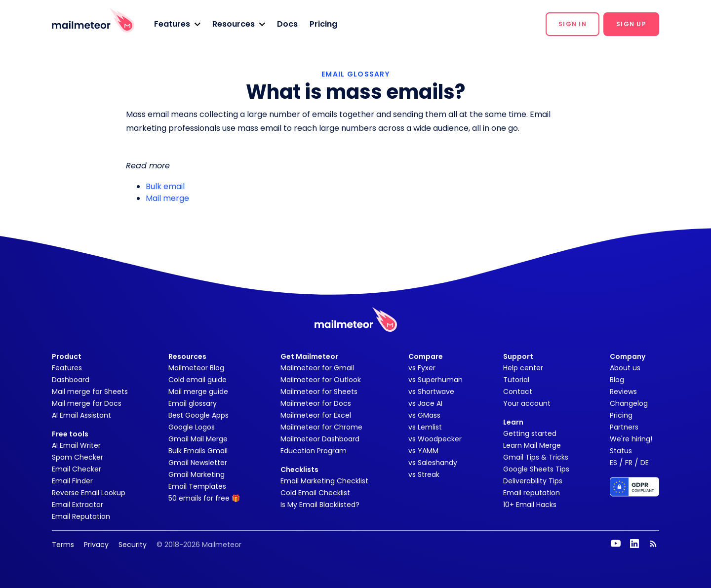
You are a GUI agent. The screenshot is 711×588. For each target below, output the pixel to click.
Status (621, 451)
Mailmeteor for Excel (316, 415)
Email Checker (77, 469)
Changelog (629, 403)
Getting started (530, 433)
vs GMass (424, 415)
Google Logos (192, 427)
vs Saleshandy (433, 463)
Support (518, 356)
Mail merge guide (198, 392)
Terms (63, 545)
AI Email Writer (76, 445)
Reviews (623, 392)
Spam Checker (78, 457)
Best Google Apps (198, 415)
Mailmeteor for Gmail (317, 368)
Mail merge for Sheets (90, 392)
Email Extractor (78, 505)
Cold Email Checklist (315, 493)
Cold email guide (197, 380)
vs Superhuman (435, 380)
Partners (624, 427)
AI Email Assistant (81, 415)
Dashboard (71, 380)
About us (625, 368)
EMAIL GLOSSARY (355, 74)
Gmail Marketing (197, 474)
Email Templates (197, 486)
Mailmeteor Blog (196, 368)
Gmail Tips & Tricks (536, 457)
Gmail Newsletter (198, 463)
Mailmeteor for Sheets (319, 392)
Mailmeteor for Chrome (321, 427)
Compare (426, 356)
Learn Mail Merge (532, 445)
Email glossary (193, 403)
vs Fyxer (422, 368)
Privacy (96, 545)
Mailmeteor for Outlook (321, 380)
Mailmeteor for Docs (316, 403)
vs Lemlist (425, 427)
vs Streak (424, 474)
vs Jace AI (425, 403)
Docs (287, 24)
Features (67, 368)
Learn (513, 422)
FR (629, 463)
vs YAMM (423, 451)
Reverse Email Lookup (89, 493)
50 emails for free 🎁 (204, 498)
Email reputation (532, 493)
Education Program (314, 451)
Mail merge (167, 198)
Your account (527, 403)
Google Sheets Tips (536, 469)
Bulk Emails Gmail (198, 451)
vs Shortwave (431, 392)
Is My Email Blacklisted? (320, 505)
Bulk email (165, 186)
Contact (518, 392)
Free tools (70, 434)
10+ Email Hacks (530, 505)
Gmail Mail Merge (198, 439)
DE (645, 463)
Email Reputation (81, 516)
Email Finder (72, 481)
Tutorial (516, 380)
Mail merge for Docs (87, 403)
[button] (177, 24)
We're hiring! (631, 439)
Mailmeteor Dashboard (320, 439)
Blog (617, 380)
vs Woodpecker (435, 439)
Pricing (323, 24)
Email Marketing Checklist (324, 481)
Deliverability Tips (533, 481)
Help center (523, 368)
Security (133, 545)
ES (613, 463)
